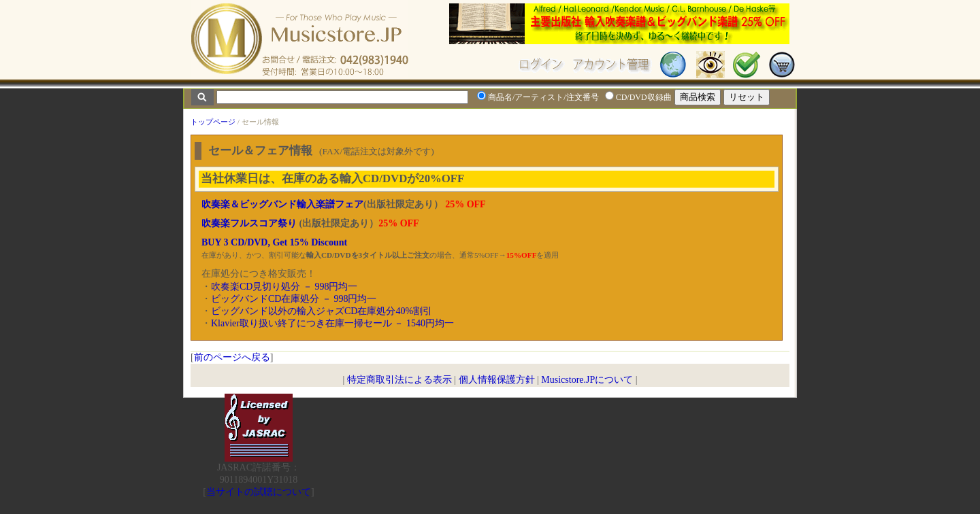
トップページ (213, 122)
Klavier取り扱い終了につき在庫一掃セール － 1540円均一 (332, 323)
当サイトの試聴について (259, 492)
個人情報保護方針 (497, 380)
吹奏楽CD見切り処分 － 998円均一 (284, 287)
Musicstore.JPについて (587, 380)
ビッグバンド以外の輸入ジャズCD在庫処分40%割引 (322, 311)
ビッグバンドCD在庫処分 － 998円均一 (294, 299)
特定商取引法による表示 (399, 380)
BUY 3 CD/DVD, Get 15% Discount (274, 242)
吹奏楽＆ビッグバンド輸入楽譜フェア (282, 204)
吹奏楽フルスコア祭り (249, 223)
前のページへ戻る (232, 357)
